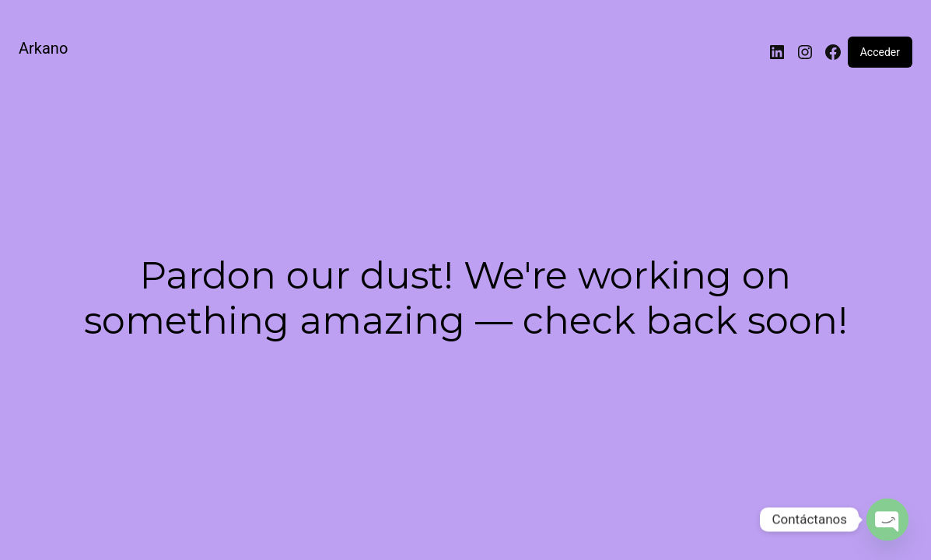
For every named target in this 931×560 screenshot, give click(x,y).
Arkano (43, 48)
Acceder (880, 52)
